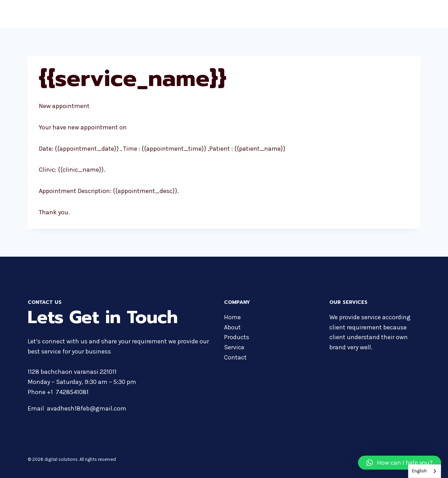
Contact (406, 14)
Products (312, 14)
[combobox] (425, 471)
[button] (400, 463)
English (419, 471)
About (284, 14)
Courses (344, 14)
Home (260, 14)
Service (234, 347)
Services (375, 14)
